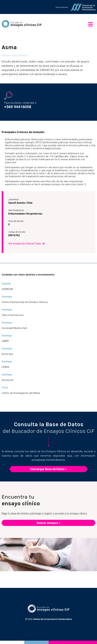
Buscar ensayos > (49, 523)
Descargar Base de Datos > (48, 469)
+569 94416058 (18, 107)
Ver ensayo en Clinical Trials (25, 244)
